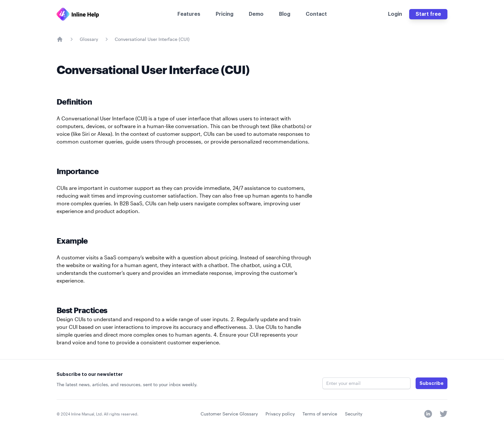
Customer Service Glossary (229, 414)
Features (189, 14)
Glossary (89, 39)
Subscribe (432, 383)
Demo (256, 14)
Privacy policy (280, 414)
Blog (285, 14)
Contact (316, 14)
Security (354, 414)
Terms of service (320, 414)
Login (395, 14)
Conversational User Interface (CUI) (152, 39)
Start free (428, 14)
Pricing (225, 14)
